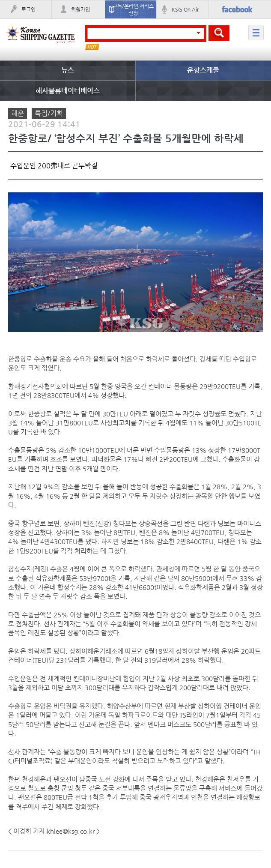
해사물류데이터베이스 (68, 91)
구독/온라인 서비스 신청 (133, 9)
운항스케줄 (203, 70)
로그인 (28, 9)
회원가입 (80, 9)
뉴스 (68, 70)
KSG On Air (185, 9)
